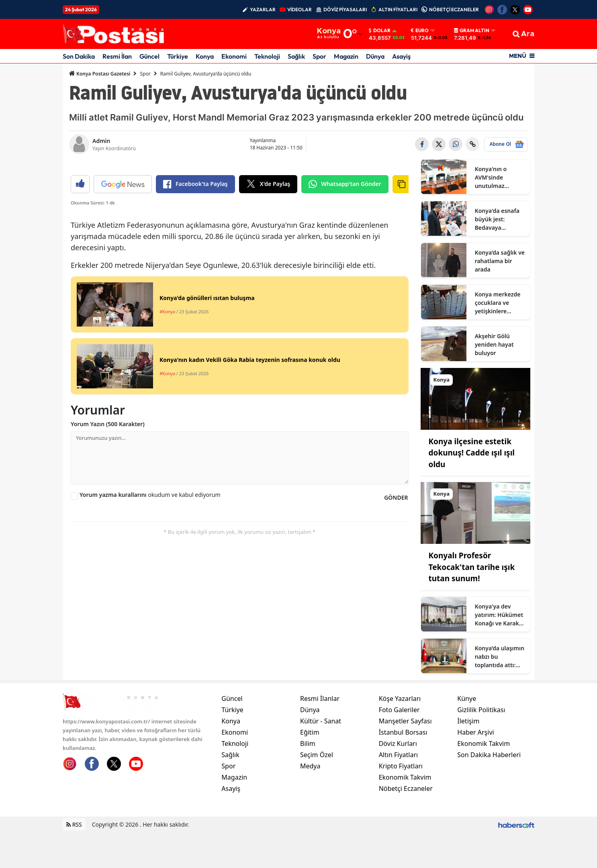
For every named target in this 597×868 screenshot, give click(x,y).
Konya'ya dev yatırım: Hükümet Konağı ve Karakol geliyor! (500, 615)
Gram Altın (472, 31)
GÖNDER (396, 648)
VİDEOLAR (300, 9)
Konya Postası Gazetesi (100, 74)
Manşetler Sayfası (405, 757)
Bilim (308, 779)
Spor (319, 56)
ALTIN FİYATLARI (398, 9)
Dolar (380, 31)
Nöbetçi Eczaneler (406, 824)
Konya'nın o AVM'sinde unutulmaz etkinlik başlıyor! (498, 178)
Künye (467, 734)
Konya (205, 56)
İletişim (468, 757)
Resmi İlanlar (320, 734)
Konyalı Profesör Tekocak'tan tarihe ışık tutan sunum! (472, 567)
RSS (74, 860)
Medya (310, 802)
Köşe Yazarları (400, 734)
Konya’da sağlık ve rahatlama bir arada (500, 261)
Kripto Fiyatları (401, 802)
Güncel (149, 56)
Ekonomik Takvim (405, 813)
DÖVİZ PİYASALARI (345, 9)
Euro (420, 31)
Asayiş (401, 56)
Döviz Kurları (398, 779)
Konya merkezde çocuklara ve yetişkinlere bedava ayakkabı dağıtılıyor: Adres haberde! (498, 303)
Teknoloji (267, 56)
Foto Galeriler (399, 745)
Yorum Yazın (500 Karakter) (108, 575)
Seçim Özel (317, 790)
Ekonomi (234, 56)
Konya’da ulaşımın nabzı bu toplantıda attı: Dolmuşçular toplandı (500, 657)
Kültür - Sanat (321, 757)
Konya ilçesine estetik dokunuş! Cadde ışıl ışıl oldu (472, 453)
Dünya (375, 56)
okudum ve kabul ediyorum (150, 646)
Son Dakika (79, 56)
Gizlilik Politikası (481, 745)
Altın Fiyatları (399, 790)
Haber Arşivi (475, 768)
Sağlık (296, 56)
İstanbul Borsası (403, 768)
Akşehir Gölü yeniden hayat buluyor (494, 344)
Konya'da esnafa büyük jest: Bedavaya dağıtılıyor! (497, 219)
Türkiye (178, 56)
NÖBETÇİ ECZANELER (454, 9)
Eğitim (310, 768)
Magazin (346, 56)
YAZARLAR (263, 9)
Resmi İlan (117, 56)
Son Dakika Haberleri (489, 790)
